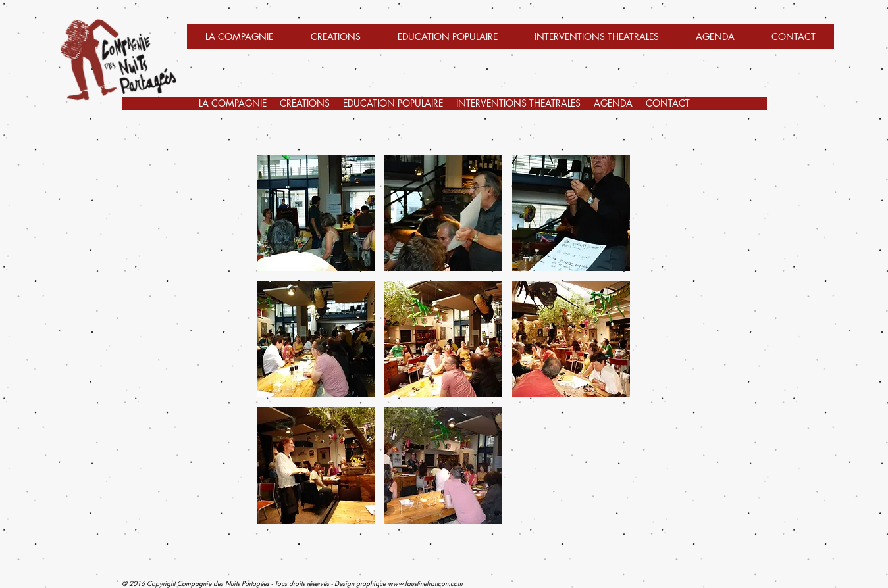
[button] (597, 41)
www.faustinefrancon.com (425, 583)
